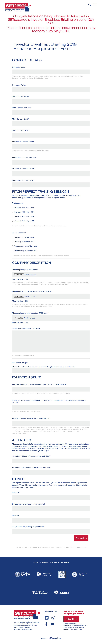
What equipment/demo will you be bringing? (31, 418)
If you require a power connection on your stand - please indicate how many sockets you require (49, 402)
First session (18, 203)
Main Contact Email (21, 119)
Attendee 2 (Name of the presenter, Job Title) (32, 468)
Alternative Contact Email (23, 169)
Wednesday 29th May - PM (26, 251)
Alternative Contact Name (23, 142)
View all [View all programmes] (70, 619)
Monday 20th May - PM (24, 212)
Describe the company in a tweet (26, 328)
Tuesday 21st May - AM (24, 217)
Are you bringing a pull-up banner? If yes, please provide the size (40, 385)
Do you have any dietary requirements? (29, 504)
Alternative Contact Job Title (24, 158)
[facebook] (46, 624)
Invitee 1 (16, 493)
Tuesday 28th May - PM (24, 242)
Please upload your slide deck (25, 270)
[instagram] (53, 618)
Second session (19, 233)
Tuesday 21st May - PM (24, 221)
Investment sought (20, 363)
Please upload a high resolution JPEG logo (30, 313)
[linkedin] (47, 618)
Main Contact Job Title (22, 108)
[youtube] (52, 624)
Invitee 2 (16, 515)
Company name (19, 67)
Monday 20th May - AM (24, 208)
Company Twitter (19, 85)
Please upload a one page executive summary (32, 292)
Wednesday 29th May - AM (26, 246)
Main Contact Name (21, 96)
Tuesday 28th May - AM (24, 237)
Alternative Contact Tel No (23, 180)
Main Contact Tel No (21, 131)
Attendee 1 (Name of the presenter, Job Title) (31, 456)
